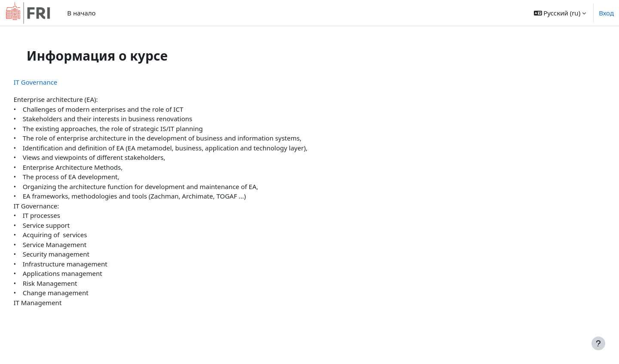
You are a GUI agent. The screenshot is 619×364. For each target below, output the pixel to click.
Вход (606, 13)
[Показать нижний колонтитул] (598, 343)
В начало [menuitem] (81, 13)
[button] (560, 13)
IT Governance (55, 82)
